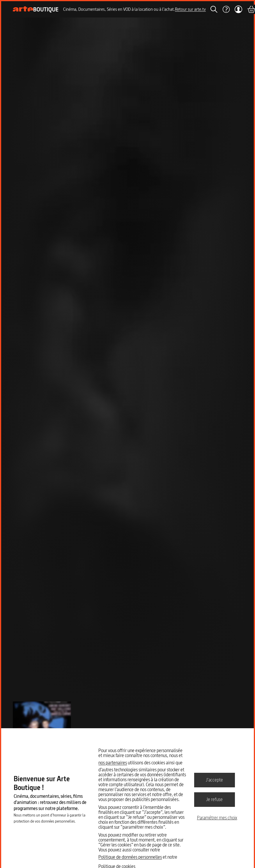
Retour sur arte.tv (190, 9)
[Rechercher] (214, 9)
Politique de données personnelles (130, 857)
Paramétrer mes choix (217, 818)
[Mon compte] (238, 9)
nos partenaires (113, 763)
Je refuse (214, 799)
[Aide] (226, 9)
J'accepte (214, 780)
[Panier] (251, 9)
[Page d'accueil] (36, 9)
